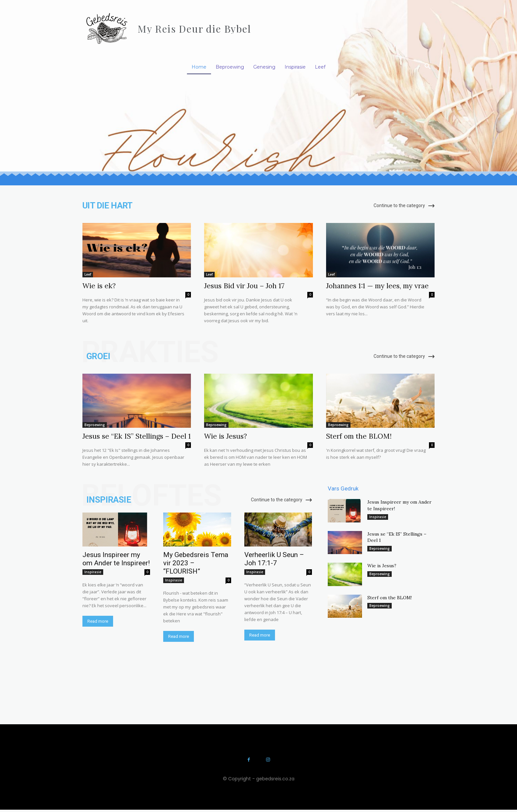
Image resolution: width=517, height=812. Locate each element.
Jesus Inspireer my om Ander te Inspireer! (116, 559)
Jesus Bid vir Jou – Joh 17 (244, 286)
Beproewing (95, 425)
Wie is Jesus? (226, 436)
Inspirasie (93, 572)
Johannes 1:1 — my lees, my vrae (377, 286)
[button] (428, 67)
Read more (98, 621)
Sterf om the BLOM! (359, 436)
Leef (88, 274)
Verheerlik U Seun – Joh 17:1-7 (274, 559)
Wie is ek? (99, 286)
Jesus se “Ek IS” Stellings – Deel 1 (137, 436)
